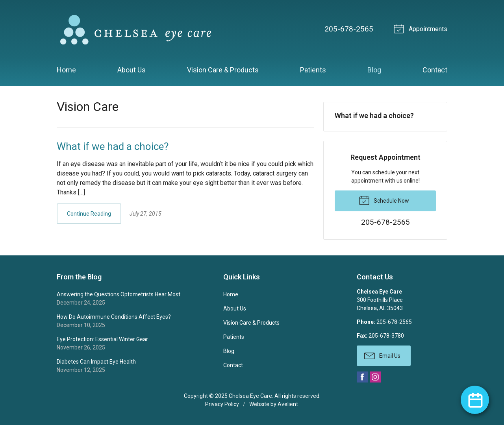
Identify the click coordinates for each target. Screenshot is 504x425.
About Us (132, 70)
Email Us (382, 355)
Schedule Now (384, 200)
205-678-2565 (349, 29)
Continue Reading (89, 214)
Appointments (422, 28)
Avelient (288, 404)
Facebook (362, 377)
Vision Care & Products (223, 70)
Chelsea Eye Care (250, 396)
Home (66, 70)
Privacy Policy (222, 404)
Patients (313, 70)
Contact (435, 70)
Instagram (375, 377)
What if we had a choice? (113, 146)
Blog (374, 70)
